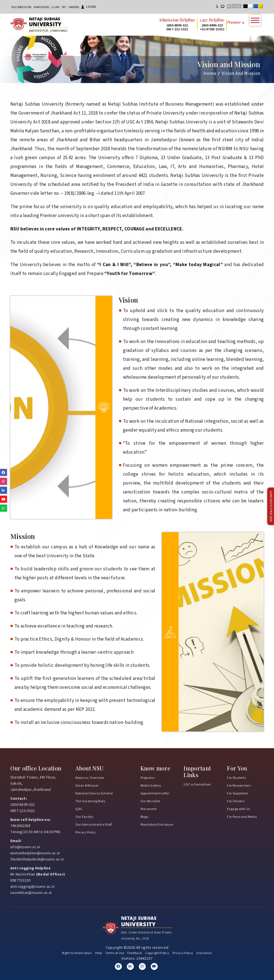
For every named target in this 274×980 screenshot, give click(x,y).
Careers (74, 7)
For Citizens (236, 801)
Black (246, 7)
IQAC (79, 809)
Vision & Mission (87, 786)
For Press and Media (242, 817)
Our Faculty (84, 817)
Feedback (135, 953)
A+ (229, 6)
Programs (148, 778)
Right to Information (77, 953)
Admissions (41, 7)
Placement (149, 809)
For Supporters (238, 793)
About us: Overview (90, 778)
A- (239, 6)
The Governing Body (90, 801)
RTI (64, 7)
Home (210, 74)
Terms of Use (115, 953)
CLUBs (56, 7)
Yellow (262, 7)
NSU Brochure (22, 7)
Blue (257, 7)
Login (88, 7)
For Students (236, 778)
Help (98, 953)
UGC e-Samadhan (197, 785)
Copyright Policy (157, 953)
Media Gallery (151, 786)
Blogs (145, 817)
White (252, 7)
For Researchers (239, 786)
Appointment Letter (155, 793)
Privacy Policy (86, 832)
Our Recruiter (150, 801)
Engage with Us (238, 809)
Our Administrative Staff (94, 825)
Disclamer (204, 953)
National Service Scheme (94, 793)
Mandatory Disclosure (157, 825)
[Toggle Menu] (255, 20)
